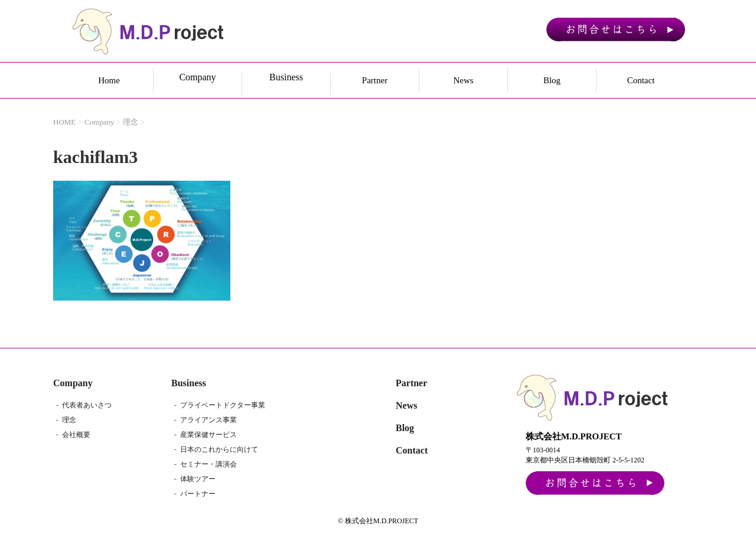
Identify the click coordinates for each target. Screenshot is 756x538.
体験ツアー (198, 479)
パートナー (198, 494)
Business (189, 383)
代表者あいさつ (87, 405)
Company (73, 383)
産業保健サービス (208, 435)
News (463, 80)
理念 (69, 420)
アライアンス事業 (208, 420)
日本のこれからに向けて (219, 449)
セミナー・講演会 (208, 464)
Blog (552, 80)
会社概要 (76, 435)
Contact (641, 80)
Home (109, 80)
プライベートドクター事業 (223, 405)
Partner (375, 80)
